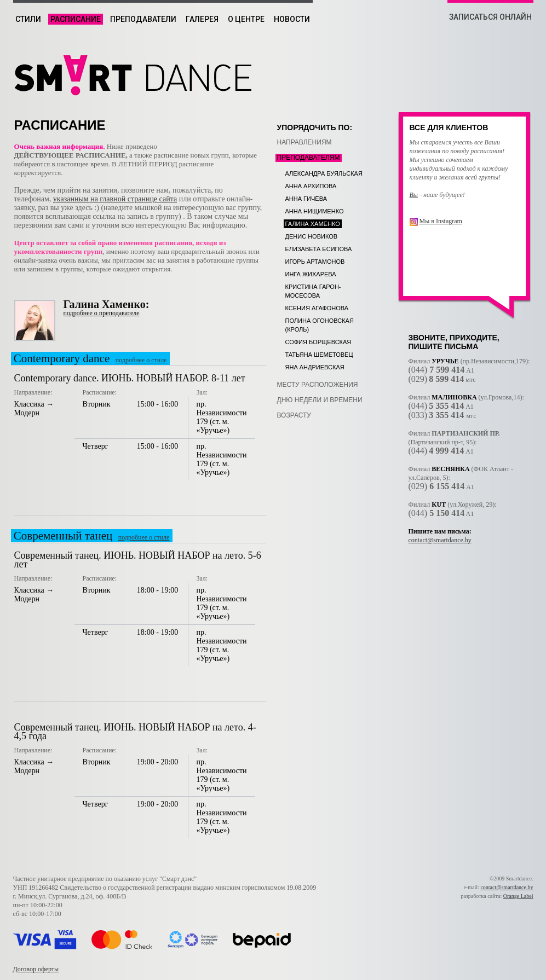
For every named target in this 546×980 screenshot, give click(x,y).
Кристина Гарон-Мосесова (313, 291)
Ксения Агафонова (317, 308)
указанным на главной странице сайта (115, 199)
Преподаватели (143, 19)
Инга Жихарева (311, 274)
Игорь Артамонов (315, 262)
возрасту (294, 415)
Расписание (76, 19)
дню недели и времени (320, 400)
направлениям (304, 142)
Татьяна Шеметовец (319, 355)
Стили (28, 19)
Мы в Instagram (441, 221)
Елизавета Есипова (319, 249)
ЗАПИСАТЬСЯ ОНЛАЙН (490, 17)
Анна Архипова (311, 186)
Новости (292, 19)
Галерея (202, 19)
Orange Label (518, 896)
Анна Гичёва (306, 199)
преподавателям (309, 158)
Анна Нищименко (315, 211)
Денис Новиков (312, 236)
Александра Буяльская (324, 173)
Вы (414, 195)
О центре (246, 19)
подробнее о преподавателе (102, 313)
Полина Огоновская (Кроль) (320, 325)
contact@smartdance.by (440, 540)
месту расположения (318, 385)
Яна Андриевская (315, 367)
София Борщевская (318, 342)
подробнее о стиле (141, 360)
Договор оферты (36, 969)
